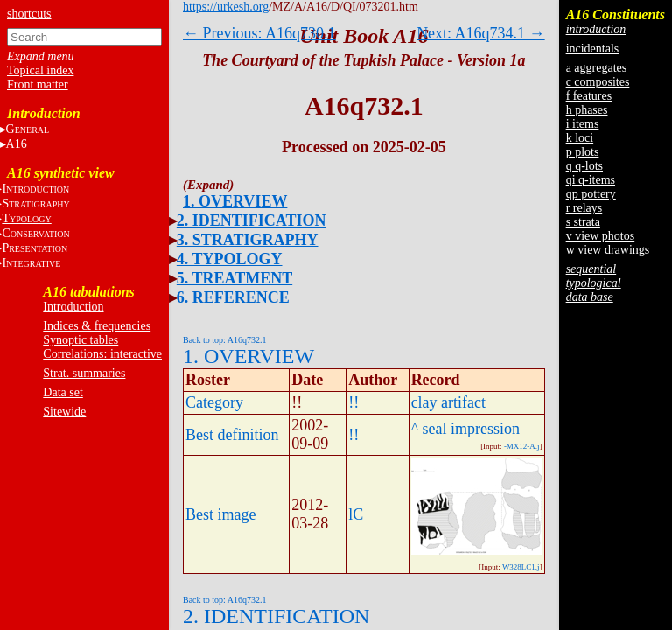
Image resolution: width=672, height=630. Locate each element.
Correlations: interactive (102, 354)
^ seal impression (465, 429)
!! (353, 402)
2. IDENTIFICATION (252, 220)
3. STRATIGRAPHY (248, 240)
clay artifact (448, 402)
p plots (583, 152)
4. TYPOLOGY (230, 259)
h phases (587, 110)
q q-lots (584, 166)
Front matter (38, 84)
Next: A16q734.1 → (481, 33)
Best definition (232, 435)
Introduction (73, 307)
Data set (63, 392)
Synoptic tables (80, 340)
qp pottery (591, 194)
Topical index (40, 70)
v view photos (601, 236)
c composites (598, 82)
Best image (220, 514)
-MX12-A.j (522, 446)
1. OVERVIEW (235, 201)
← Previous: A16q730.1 (259, 33)
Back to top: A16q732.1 (225, 340)
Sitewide (64, 412)
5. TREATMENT (234, 278)
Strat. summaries (84, 373)
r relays (584, 208)
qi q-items (591, 180)
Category (214, 402)
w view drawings (608, 250)
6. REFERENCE (233, 297)
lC (356, 514)
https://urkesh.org (226, 7)
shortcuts (29, 14)
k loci (580, 138)
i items (583, 124)
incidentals (593, 49)
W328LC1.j (521, 567)
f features (589, 96)
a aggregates (597, 68)
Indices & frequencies (97, 326)
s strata (583, 222)
